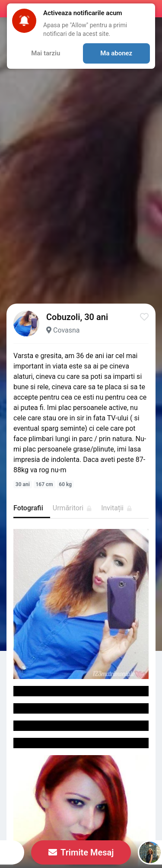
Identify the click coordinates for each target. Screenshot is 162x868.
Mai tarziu (46, 53)
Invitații (116, 508)
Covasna (67, 330)
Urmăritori (72, 508)
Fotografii (28, 508)
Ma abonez (116, 53)
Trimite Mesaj (81, 852)
